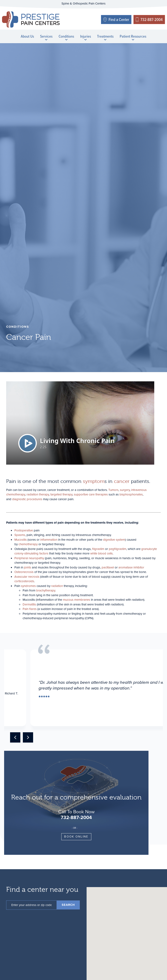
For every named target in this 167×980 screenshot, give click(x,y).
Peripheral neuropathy (29, 558)
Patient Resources (133, 37)
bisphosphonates (131, 494)
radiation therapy (38, 494)
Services (46, 37)
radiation (57, 586)
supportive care (84, 494)
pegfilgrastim (118, 549)
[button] (15, 737)
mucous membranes (77, 600)
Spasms (20, 535)
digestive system (114, 540)
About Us (27, 36)
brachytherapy (46, 590)
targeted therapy (61, 494)
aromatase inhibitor (131, 567)
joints (28, 567)
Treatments (105, 37)
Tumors (113, 490)
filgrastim (98, 549)
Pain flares (30, 609)
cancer (122, 481)
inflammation (49, 540)
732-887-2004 (76, 817)
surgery (125, 490)
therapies (102, 494)
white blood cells (101, 553)
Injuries (86, 37)
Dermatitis (29, 604)
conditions (18, 327)
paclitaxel (108, 567)
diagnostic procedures (27, 499)
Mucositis (21, 540)
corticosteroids (24, 581)
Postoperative (24, 530)
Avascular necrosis (27, 577)
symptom (94, 481)
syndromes (28, 586)
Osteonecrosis (24, 572)
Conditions (66, 37)
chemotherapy (28, 544)
